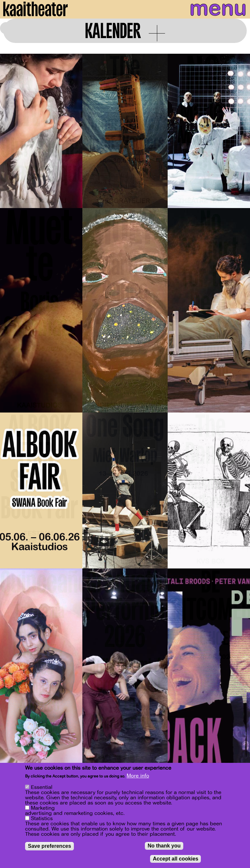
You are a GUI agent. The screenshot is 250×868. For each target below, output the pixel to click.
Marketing (43, 808)
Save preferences (50, 846)
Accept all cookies (175, 859)
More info (138, 776)
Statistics (42, 819)
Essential (42, 787)
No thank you (164, 846)
